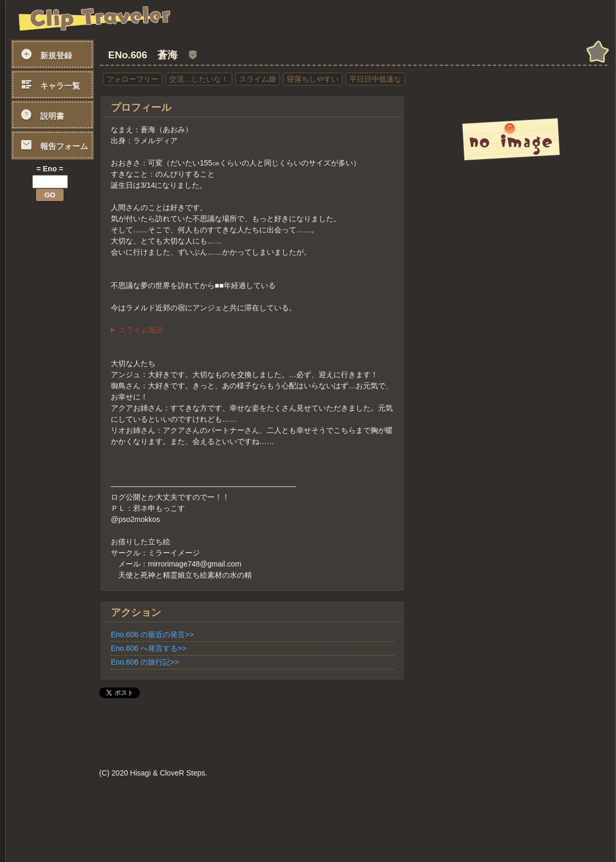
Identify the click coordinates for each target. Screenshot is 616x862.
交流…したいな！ (199, 79)
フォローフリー (133, 79)
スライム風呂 (141, 330)
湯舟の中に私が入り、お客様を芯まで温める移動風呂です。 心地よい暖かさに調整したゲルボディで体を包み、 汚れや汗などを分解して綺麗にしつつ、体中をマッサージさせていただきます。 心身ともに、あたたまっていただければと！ (252, 330)
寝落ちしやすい (313, 79)
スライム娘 (258, 79)
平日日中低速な (375, 79)
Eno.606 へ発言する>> (148, 648)
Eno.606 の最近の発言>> (152, 634)
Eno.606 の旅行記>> (145, 662)
